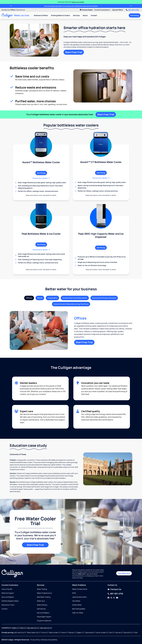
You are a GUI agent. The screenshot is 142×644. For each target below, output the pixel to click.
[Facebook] (108, 598)
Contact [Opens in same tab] (5, 609)
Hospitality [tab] (52, 298)
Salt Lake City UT (33, 628)
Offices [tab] (29, 298)
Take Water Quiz (124, 573)
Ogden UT (15, 628)
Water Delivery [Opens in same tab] (42, 605)
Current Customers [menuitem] (103, 10)
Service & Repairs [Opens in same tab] (8, 597)
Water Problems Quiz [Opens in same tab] (44, 593)
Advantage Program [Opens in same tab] (44, 617)
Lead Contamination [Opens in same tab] (79, 597)
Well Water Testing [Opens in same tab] (44, 597)
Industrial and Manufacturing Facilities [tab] (71, 304)
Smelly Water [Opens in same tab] (77, 605)
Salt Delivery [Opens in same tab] (41, 609)
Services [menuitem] (76, 15)
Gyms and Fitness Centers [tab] (104, 298)
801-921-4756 (132, 10)
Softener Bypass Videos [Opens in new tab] (10, 601)
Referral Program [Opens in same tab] (8, 593)
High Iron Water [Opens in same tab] (78, 613)
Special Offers (118, 10)
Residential (6, 10)
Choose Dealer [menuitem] (86, 10)
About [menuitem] (85, 15)
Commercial (20, 10)
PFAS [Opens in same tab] (74, 593)
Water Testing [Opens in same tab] (42, 589)
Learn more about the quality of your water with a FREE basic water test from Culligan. (71, 6)
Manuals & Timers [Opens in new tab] (8, 605)
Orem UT (23, 628)
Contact (94, 15)
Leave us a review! (78, 2)
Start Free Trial (74, 52)
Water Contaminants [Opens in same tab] (80, 589)
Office (13, 10)
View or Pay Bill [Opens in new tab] (7, 589)
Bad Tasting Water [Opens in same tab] (79, 609)
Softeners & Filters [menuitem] (41, 15)
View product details (41, 178)
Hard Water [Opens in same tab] (76, 601)
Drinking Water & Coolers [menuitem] (60, 15)
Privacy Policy (35, 640)
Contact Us (116, 589)
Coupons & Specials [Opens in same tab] (44, 621)
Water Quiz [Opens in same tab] (41, 601)
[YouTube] (117, 598)
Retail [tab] (40, 298)
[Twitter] (114, 598)
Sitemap (44, 640)
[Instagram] (111, 598)
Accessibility (53, 640)
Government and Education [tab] (75, 298)
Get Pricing (135, 15)
